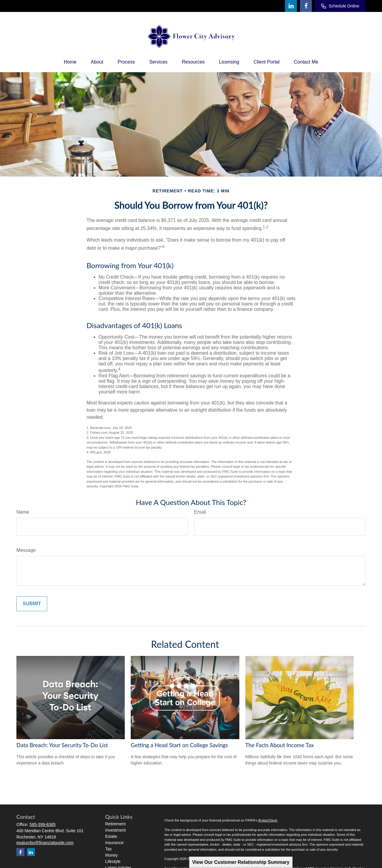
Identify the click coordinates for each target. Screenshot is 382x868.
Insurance (114, 843)
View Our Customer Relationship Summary (241, 862)
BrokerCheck (268, 820)
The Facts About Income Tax (280, 745)
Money (112, 855)
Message (26, 550)
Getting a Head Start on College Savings (179, 745)
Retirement (115, 824)
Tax (109, 849)
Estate (111, 836)
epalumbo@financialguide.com (45, 843)
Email (200, 512)
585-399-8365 (43, 824)
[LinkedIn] (291, 6)
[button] (70, 62)
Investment (115, 830)
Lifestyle (113, 861)
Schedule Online (340, 6)
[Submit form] (32, 604)
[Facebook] (306, 6)
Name (23, 512)
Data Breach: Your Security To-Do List (62, 745)
